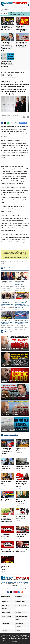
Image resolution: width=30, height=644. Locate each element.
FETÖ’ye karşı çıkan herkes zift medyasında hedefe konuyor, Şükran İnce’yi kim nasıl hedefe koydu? (22, 304)
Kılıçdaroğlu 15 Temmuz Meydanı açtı (7, 551)
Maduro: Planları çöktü (6, 482)
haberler (15, 262)
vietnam (2, 263)
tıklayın (25, 257)
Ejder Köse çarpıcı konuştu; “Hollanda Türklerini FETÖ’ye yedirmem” (7, 451)
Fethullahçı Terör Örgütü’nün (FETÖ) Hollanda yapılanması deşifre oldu (7, 64)
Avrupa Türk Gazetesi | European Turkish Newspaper (15, 582)
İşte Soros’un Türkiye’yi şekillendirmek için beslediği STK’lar (22, 29)
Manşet (13, 77)
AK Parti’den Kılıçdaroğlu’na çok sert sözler (22, 283)
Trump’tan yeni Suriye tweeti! (5, 536)
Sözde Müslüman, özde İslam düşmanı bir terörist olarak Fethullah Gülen (22, 45)
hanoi (19, 262)
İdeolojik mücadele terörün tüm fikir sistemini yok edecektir (22, 484)
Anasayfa (4, 77)
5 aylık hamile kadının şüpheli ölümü (23, 467)
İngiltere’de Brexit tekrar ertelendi (21, 551)
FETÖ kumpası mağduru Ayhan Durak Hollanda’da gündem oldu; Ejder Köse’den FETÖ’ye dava (7, 46)
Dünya (9, 77)
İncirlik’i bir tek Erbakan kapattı (21, 517)
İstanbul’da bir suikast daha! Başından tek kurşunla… (5, 567)
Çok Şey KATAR (6, 500)
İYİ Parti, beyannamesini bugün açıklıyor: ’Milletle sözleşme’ (6, 519)
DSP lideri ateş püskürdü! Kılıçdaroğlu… (20, 501)
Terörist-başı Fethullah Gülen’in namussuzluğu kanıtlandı (6, 29)
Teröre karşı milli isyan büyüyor (21, 536)
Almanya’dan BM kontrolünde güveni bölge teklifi (7, 304)
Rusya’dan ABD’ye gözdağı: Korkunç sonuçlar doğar (22, 322)
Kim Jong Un (23, 262)
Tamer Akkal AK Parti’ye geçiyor (6, 467)
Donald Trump (10, 262)
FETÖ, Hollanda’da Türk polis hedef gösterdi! (6, 322)
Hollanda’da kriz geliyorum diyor (21, 449)
